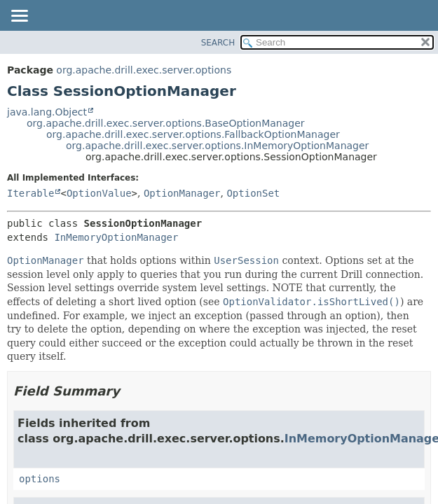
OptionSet (253, 193)
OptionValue (99, 193)
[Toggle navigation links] (19, 17)
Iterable (30, 193)
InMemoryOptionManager (116, 237)
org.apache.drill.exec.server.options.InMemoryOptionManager (217, 146)
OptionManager (182, 193)
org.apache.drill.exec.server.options (144, 70)
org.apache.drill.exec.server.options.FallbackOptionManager (193, 134)
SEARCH (218, 43)
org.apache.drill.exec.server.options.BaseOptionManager (166, 123)
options (40, 479)
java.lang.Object (47, 112)
